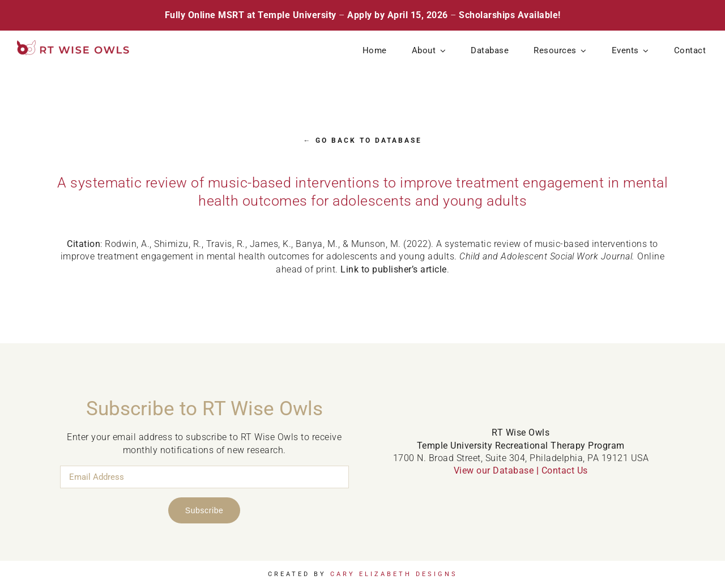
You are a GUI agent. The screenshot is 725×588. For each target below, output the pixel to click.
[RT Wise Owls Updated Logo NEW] (74, 44)
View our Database (494, 470)
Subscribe (204, 510)
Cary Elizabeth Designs (394, 574)
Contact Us (565, 470)
